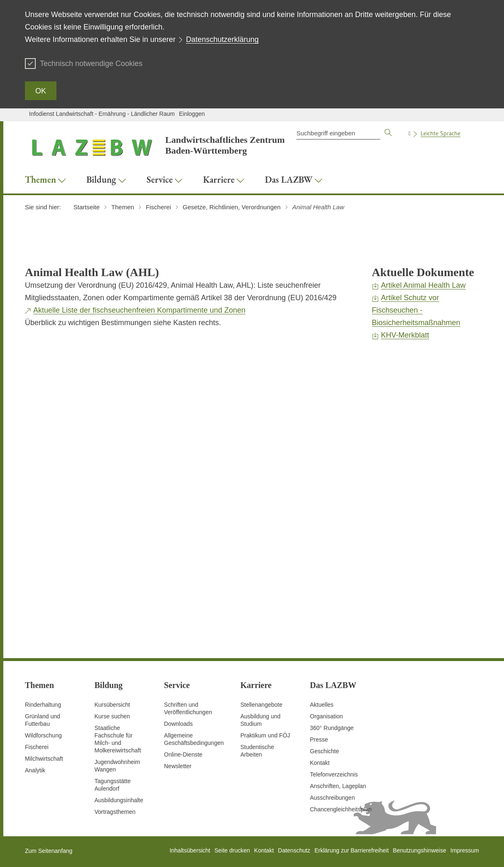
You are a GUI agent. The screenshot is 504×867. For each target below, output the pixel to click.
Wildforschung (43, 735)
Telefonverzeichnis (334, 774)
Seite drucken (232, 850)
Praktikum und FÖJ (265, 735)
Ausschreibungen (333, 798)
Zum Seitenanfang (49, 851)
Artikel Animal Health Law (423, 285)
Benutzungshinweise (419, 850)
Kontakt (320, 763)
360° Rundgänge (332, 728)
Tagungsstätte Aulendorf (113, 785)
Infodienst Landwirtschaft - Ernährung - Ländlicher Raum (102, 114)
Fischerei (37, 747)
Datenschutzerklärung (222, 39)
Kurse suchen (113, 716)
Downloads (178, 724)
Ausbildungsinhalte (119, 800)
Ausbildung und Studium (261, 720)
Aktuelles (322, 705)
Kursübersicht (113, 705)
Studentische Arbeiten (257, 751)
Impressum (465, 850)
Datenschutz (294, 850)
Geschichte (325, 751)
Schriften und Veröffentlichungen (188, 708)
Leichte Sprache (440, 133)
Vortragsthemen (115, 812)
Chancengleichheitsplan (341, 809)
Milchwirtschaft (44, 759)
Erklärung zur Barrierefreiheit (351, 850)
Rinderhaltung (43, 705)
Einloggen (192, 114)
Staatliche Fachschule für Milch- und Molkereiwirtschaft (118, 739)
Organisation (327, 716)
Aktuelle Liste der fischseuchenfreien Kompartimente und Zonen (139, 310)
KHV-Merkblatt (405, 335)
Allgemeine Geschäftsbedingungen (194, 739)
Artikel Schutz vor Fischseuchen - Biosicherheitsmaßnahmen (416, 310)
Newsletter (178, 766)
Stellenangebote (261, 705)
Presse (319, 740)
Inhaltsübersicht (190, 850)
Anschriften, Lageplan (338, 786)
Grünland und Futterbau (43, 720)
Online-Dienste (183, 754)
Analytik (35, 770)
